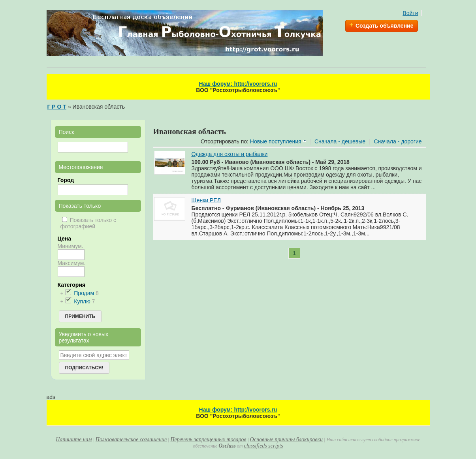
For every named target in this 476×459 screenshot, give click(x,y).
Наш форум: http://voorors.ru (238, 84)
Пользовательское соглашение (131, 439)
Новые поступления (276, 141)
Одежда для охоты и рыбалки (230, 154)
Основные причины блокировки (286, 439)
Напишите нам (74, 439)
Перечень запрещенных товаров (208, 439)
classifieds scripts (263, 446)
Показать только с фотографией (88, 223)
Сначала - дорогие (398, 141)
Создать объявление (385, 26)
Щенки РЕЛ (206, 200)
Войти (410, 13)
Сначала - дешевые (340, 141)
